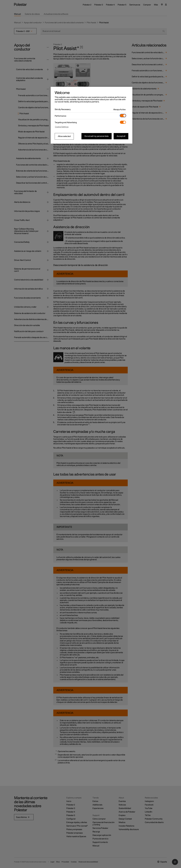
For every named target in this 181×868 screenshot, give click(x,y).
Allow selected (64, 136)
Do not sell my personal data (97, 136)
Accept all (121, 136)
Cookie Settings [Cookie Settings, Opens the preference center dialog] (62, 127)
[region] (92, 115)
